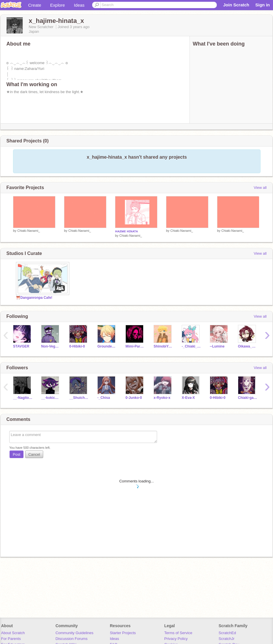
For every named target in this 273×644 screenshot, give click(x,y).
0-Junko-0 (134, 398)
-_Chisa (104, 398)
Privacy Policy (176, 639)
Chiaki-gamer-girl (248, 398)
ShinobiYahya (163, 346)
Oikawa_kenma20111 (248, 346)
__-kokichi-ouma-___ (51, 398)
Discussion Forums (71, 639)
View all (260, 188)
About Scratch (13, 633)
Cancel (34, 454)
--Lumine (217, 346)
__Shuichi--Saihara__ (79, 398)
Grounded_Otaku (107, 346)
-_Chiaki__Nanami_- (191, 346)
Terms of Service (178, 633)
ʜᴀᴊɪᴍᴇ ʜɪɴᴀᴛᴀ (126, 231)
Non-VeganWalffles (51, 346)
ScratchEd (227, 633)
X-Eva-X (188, 398)
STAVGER (21, 346)
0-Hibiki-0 (77, 346)
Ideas (79, 5)
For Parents (11, 639)
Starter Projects (123, 633)
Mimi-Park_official (135, 346)
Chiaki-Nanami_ (29, 231)
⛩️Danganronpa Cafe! (34, 298)
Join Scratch (236, 5)
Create (35, 5)
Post (17, 454)
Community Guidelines (74, 633)
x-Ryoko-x (162, 398)
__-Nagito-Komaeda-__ (23, 398)
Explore (58, 5)
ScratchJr (226, 639)
